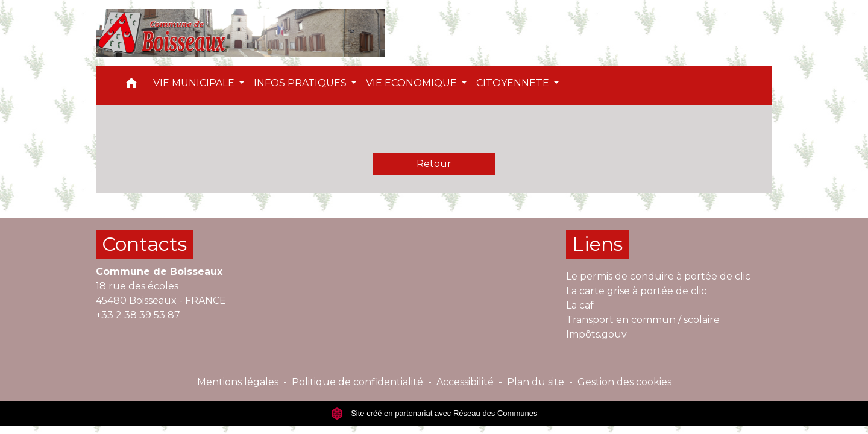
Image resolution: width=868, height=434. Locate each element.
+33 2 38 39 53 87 (138, 315)
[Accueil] (241, 33)
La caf (580, 305)
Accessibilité (465, 382)
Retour (434, 164)
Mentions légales (238, 382)
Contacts (144, 244)
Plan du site (536, 382)
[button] (131, 86)
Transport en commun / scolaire (643, 320)
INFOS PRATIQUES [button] (301, 83)
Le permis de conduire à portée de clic (658, 276)
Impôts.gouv (596, 334)
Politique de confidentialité (357, 382)
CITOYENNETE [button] (514, 83)
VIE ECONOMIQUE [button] (413, 83)
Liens (597, 244)
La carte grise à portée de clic (636, 291)
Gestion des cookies (624, 382)
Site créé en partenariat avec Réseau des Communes (434, 413)
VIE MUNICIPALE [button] (195, 83)
